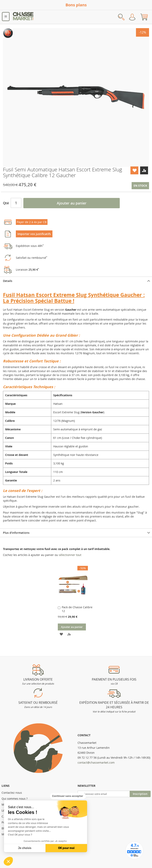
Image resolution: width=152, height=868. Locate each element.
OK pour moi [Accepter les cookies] (66, 848)
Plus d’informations (16, 533)
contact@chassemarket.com (96, 762)
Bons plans (76, 5)
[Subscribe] (140, 794)
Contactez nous (12, 793)
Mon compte (132, 17)
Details (8, 281)
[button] (8, 861)
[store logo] (23, 17)
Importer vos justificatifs (34, 234)
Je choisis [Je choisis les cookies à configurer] (25, 848)
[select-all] (70, 555)
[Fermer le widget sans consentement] (68, 796)
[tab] (76, 281)
